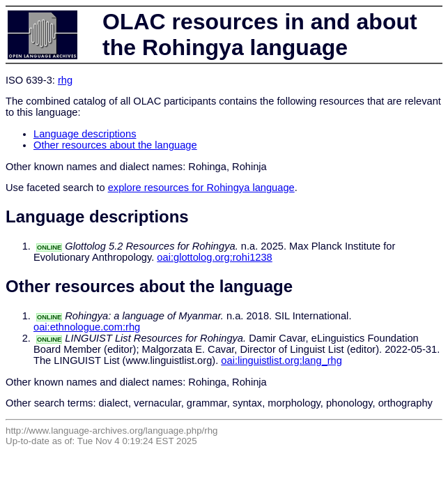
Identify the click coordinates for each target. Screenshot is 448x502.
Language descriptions (85, 134)
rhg (65, 80)
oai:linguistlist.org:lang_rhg (281, 360)
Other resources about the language (115, 145)
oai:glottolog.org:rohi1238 (214, 257)
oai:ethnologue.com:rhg (87, 327)
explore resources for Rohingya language (201, 188)
